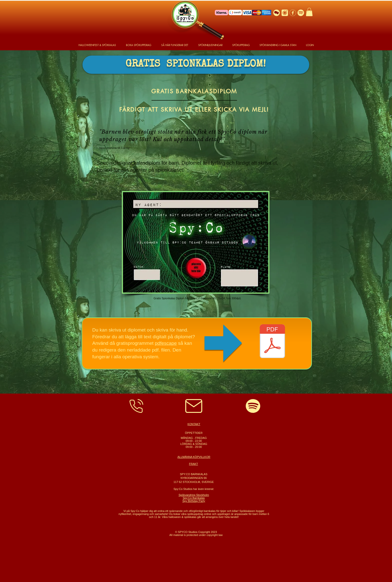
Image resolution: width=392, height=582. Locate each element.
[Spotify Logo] (301, 13)
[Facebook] (293, 13)
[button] (309, 12)
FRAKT (193, 464)
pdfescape (166, 343)
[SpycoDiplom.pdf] (272, 342)
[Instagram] (285, 13)
